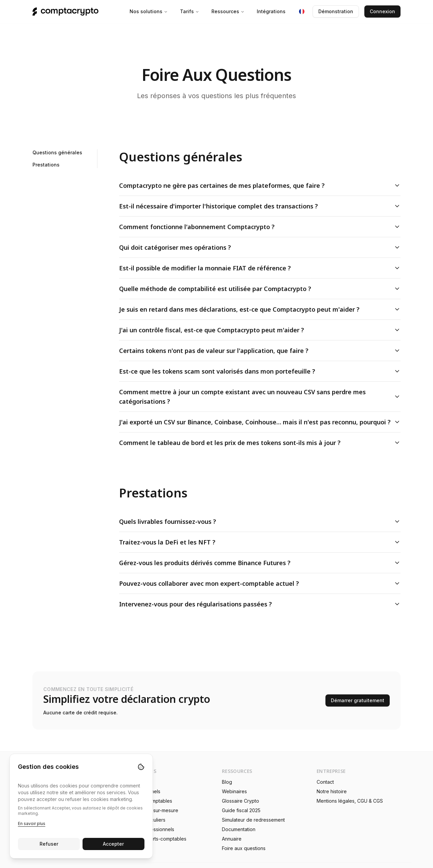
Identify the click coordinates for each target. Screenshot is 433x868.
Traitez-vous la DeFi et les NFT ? (260, 542)
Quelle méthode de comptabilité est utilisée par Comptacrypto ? (260, 289)
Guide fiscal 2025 (241, 810)
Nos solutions (149, 11)
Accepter (114, 844)
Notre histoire (332, 791)
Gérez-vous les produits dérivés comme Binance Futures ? (260, 563)
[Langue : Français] (302, 12)
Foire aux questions (244, 848)
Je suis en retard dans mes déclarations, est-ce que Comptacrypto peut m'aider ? (260, 309)
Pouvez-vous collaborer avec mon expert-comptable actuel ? (260, 583)
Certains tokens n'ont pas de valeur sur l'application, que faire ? (260, 351)
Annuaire (232, 839)
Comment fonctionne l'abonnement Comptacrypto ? (260, 227)
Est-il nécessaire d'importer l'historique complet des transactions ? (260, 206)
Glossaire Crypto (241, 801)
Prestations (46, 165)
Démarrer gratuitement (358, 700)
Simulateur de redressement (253, 820)
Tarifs (190, 11)
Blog (227, 782)
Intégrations (271, 11)
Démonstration (336, 11)
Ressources (228, 11)
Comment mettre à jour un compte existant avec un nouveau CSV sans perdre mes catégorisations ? (260, 397)
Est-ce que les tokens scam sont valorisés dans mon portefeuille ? (260, 371)
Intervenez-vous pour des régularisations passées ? (260, 604)
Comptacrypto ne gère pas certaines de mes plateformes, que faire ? (260, 185)
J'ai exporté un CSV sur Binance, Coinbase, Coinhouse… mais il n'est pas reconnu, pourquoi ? (260, 422)
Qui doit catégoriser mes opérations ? (260, 247)
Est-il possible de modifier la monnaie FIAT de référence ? (260, 268)
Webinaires (234, 791)
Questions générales (57, 152)
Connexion (382, 11)
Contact (325, 782)
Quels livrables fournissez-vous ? (260, 521)
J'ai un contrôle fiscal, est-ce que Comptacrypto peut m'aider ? (260, 330)
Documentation (239, 829)
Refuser (49, 844)
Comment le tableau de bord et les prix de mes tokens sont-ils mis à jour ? (260, 443)
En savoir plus (32, 824)
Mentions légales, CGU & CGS (350, 801)
